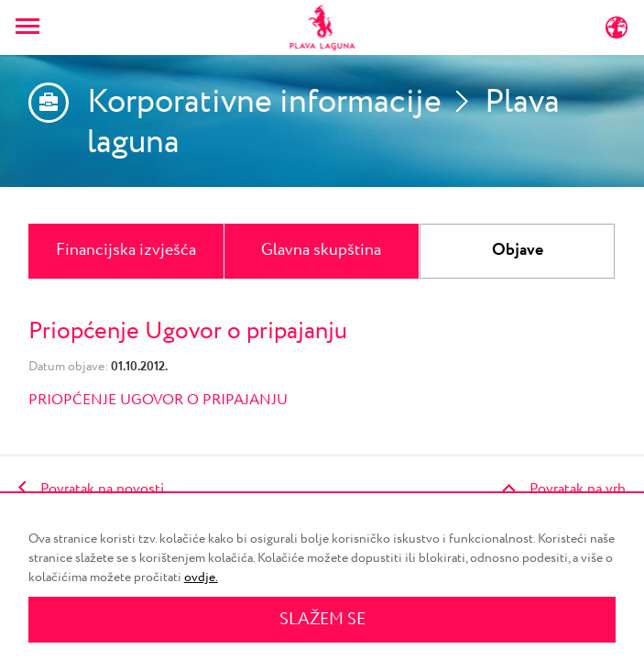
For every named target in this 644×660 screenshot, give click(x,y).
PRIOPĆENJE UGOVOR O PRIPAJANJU (160, 400)
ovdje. (201, 577)
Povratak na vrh (578, 489)
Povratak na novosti (102, 489)
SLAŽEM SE (322, 620)
